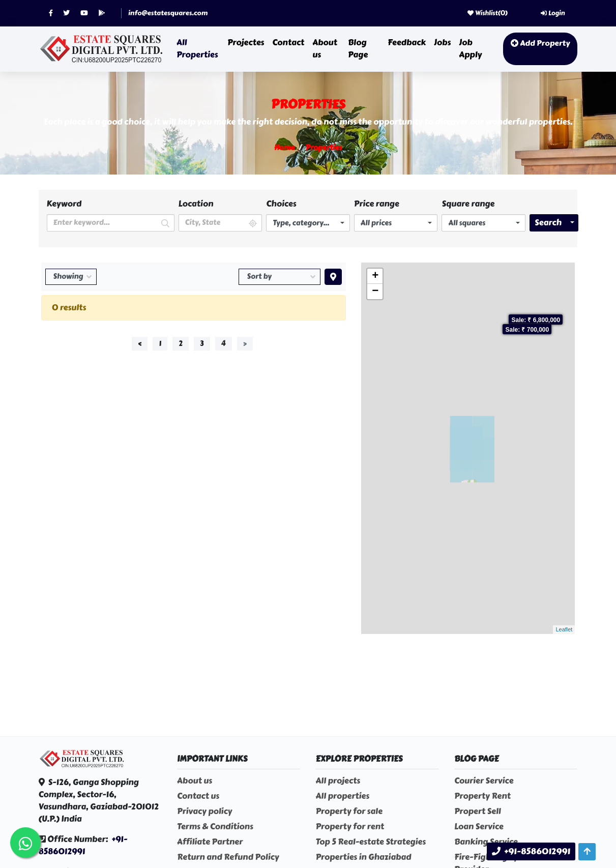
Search (548, 223)
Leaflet (564, 629)
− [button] (375, 292)
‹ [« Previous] (140, 344)
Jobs (442, 42)
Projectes (246, 42)
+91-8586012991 (83, 845)
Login (553, 13)
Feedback (407, 42)
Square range (468, 204)
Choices (281, 204)
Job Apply (470, 49)
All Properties (197, 49)
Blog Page (358, 49)
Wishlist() (487, 13)
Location (196, 204)
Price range (377, 204)
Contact (288, 42)
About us (325, 49)
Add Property (540, 43)
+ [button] (375, 276)
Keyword (64, 204)
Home (284, 148)
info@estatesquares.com (168, 13)
